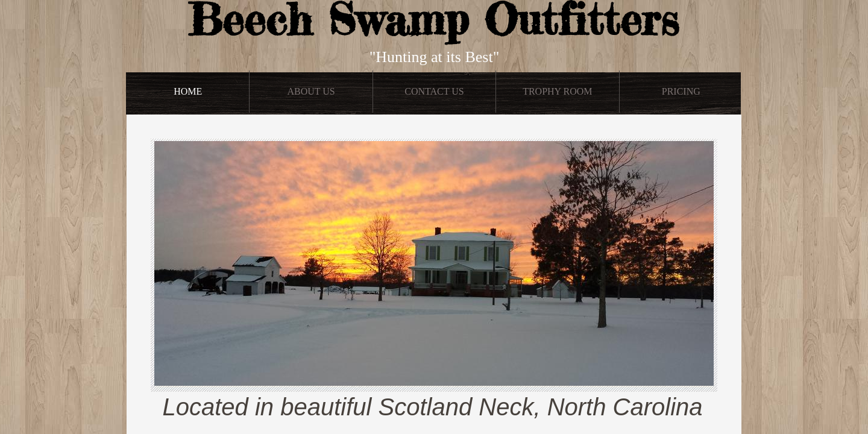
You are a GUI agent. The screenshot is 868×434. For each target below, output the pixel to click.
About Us (311, 91)
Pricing (681, 91)
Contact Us (434, 91)
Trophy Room (557, 91)
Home (188, 91)
